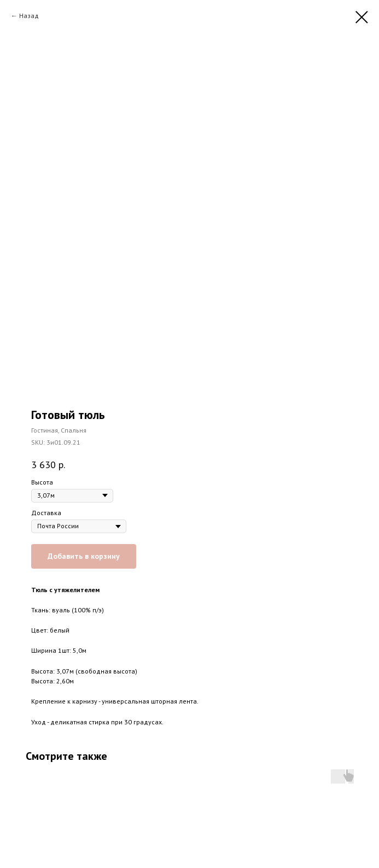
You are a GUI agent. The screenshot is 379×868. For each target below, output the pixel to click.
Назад (29, 16)
